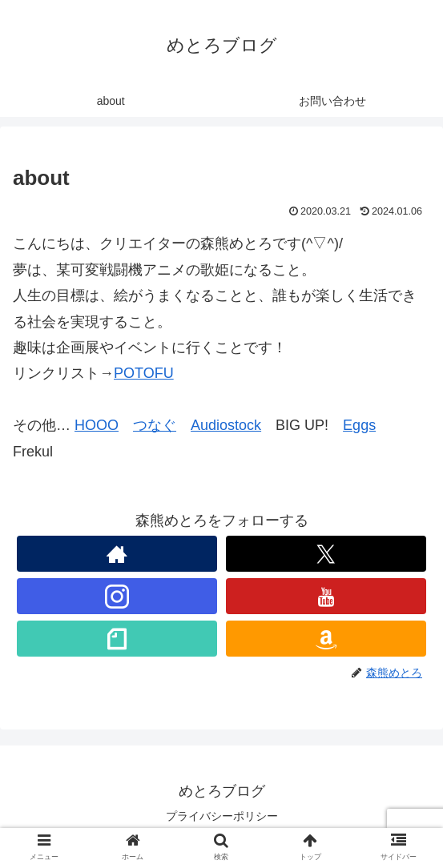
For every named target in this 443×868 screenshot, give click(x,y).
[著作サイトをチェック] (117, 554)
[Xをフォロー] (326, 554)
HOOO (97, 425)
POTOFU (144, 373)
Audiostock (226, 425)
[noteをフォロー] (117, 639)
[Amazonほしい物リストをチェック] (326, 639)
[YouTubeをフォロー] (326, 596)
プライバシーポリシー (222, 816)
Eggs (359, 425)
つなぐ (155, 425)
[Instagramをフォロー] (117, 596)
